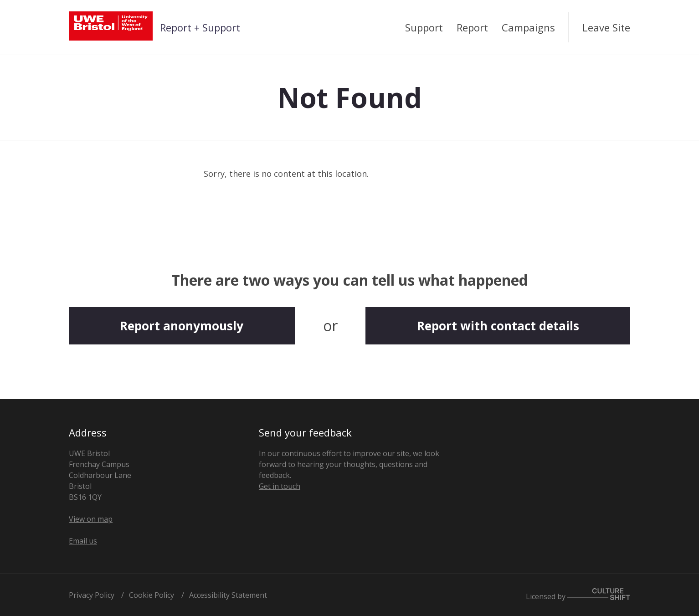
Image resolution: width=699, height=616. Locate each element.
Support (424, 27)
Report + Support (200, 27)
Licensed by (578, 595)
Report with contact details (498, 326)
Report (472, 27)
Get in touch (280, 486)
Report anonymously (182, 326)
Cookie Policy (152, 595)
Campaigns (528, 27)
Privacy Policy (92, 595)
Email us (83, 541)
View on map (91, 519)
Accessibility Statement (228, 595)
